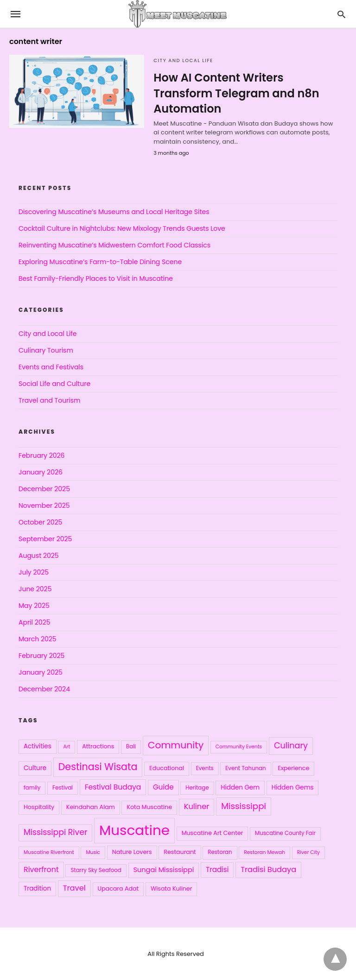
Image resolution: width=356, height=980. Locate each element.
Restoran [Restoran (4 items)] (220, 852)
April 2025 (34, 622)
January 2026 (41, 472)
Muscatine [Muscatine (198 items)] (134, 830)
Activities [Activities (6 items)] (38, 746)
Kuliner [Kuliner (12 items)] (197, 806)
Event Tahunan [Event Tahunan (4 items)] (245, 768)
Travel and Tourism (50, 400)
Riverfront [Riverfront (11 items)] (41, 869)
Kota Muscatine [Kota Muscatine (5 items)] (149, 807)
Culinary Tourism (46, 350)
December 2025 (44, 489)
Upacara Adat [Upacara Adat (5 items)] (118, 888)
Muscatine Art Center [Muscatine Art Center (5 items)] (213, 833)
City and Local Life (183, 60)
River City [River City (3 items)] (308, 852)
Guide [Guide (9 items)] (163, 787)
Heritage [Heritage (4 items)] (197, 788)
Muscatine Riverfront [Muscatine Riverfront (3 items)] (49, 852)
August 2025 (39, 556)
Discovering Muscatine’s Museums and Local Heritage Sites (114, 212)
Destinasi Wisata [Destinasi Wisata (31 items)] (98, 767)
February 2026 (41, 455)
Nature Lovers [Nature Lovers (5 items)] (132, 852)
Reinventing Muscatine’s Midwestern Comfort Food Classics (114, 245)
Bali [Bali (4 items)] (131, 746)
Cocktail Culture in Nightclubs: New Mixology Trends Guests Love (122, 228)
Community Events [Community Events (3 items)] (239, 747)
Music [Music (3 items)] (93, 852)
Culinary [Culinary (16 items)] (291, 746)
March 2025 (38, 639)
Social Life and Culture (54, 384)
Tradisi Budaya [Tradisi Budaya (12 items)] (268, 869)
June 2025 (35, 589)
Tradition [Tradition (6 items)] (37, 888)
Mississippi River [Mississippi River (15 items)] (55, 832)
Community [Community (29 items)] (176, 745)
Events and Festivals (51, 367)
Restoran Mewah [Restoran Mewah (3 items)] (264, 852)
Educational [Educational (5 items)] (167, 768)
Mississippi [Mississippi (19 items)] (244, 806)
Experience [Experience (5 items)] (293, 768)
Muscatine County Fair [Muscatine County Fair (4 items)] (285, 833)
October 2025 (40, 522)
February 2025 (41, 656)
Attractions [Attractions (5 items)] (98, 746)
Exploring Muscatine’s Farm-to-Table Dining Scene (100, 262)
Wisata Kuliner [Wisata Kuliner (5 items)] (172, 888)
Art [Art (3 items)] (67, 747)
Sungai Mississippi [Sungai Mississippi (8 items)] (164, 870)
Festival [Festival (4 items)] (63, 788)
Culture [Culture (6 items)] (35, 768)
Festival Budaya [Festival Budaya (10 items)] (113, 787)
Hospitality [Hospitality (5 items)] (39, 807)
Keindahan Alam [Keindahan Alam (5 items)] (91, 807)
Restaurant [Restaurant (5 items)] (180, 852)
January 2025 (41, 672)
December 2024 (44, 689)
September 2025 (45, 539)
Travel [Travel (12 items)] (74, 888)
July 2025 (34, 572)
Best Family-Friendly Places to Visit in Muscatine (96, 278)
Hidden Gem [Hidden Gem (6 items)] (240, 787)
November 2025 (44, 506)
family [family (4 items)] (32, 788)
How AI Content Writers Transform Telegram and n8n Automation (236, 93)
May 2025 (34, 606)
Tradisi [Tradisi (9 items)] (217, 869)
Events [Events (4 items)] (205, 768)
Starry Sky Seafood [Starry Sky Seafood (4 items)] (96, 870)
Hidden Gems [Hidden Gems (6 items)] (293, 787)
